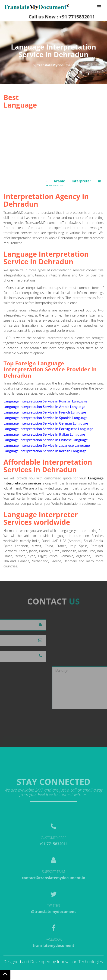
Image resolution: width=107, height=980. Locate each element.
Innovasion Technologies (80, 962)
